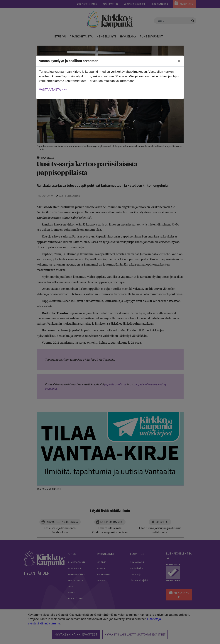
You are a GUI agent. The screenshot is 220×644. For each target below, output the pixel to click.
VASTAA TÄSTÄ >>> (53, 89)
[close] (179, 61)
